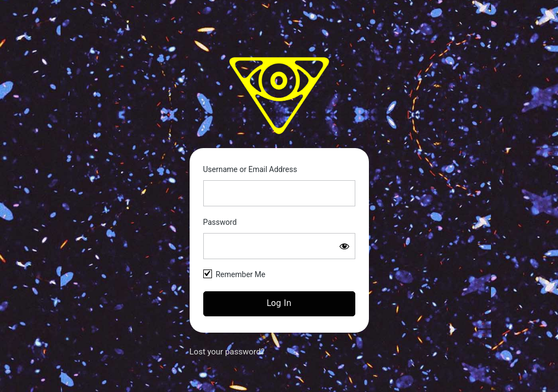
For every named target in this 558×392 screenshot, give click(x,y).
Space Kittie (279, 96)
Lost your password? (227, 352)
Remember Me (241, 274)
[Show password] (344, 246)
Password (220, 222)
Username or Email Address (250, 169)
